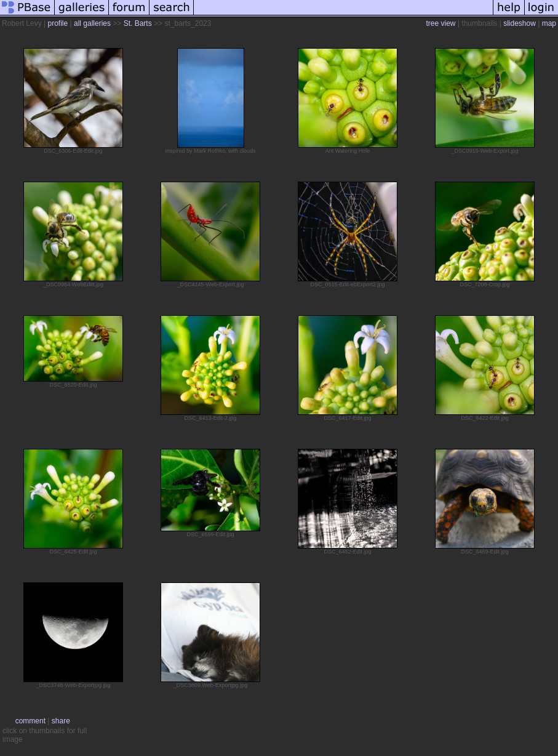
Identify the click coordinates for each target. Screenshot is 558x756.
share (61, 721)
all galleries (92, 23)
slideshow (520, 23)
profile (58, 23)
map (549, 23)
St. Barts (138, 23)
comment (30, 721)
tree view (441, 23)
